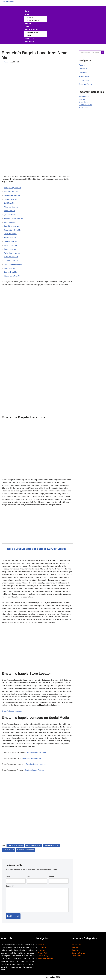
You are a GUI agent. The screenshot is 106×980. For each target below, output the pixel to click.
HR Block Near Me (10, 245)
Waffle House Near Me (12, 252)
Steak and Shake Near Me (13, 218)
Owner (6, 61)
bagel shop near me (34, 846)
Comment (10, 887)
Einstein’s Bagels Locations (12, 711)
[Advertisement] (37, 73)
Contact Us (83, 68)
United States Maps (7, 1)
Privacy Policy (84, 76)
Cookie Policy (84, 80)
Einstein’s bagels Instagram (36, 765)
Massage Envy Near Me (12, 187)
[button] (64, 8)
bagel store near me (51, 846)
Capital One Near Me (11, 225)
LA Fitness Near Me (11, 260)
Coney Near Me (9, 268)
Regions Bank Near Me (12, 229)
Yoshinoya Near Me (11, 256)
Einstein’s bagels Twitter (32, 759)
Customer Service (31, 29)
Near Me (28, 23)
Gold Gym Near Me (11, 191)
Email (30, 877)
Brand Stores (84, 102)
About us (82, 64)
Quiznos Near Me (10, 214)
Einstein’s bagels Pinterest (35, 771)
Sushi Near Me (9, 202)
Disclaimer (83, 72)
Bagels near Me (8, 851)
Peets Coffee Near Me (12, 195)
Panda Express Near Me (13, 264)
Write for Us (30, 38)
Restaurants (30, 41)
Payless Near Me (10, 237)
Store (27, 26)
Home (27, 11)
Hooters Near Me (10, 249)
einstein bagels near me (26, 851)
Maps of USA (84, 96)
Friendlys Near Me (10, 199)
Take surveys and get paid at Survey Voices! (37, 548)
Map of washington (33, 20)
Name (8, 877)
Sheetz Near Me (10, 222)
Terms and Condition (86, 84)
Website (52, 877)
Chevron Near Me (10, 272)
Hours (29, 35)
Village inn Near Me (11, 206)
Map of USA (31, 17)
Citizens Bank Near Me (12, 276)
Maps (27, 14)
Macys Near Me (9, 210)
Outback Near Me (11, 241)
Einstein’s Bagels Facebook (36, 753)
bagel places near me (15, 846)
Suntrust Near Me (10, 233)
